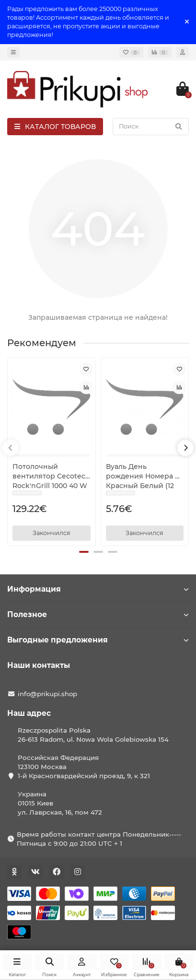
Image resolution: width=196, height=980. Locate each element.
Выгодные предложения (98, 640)
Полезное (98, 614)
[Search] (151, 127)
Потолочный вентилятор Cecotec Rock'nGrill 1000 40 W (50, 476)
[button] (84, 552)
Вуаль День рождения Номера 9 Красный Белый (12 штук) (143, 476)
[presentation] (11, 448)
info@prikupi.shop (47, 694)
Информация (98, 589)
